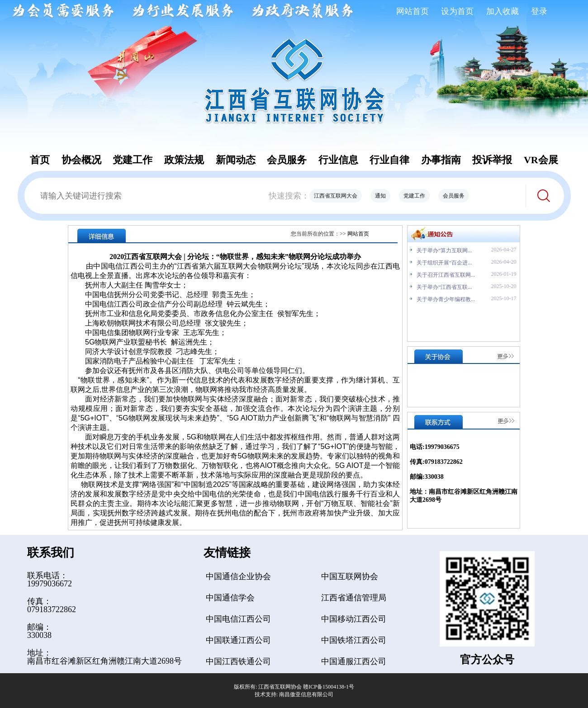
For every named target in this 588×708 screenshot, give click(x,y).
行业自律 (389, 160)
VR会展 (541, 160)
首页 (40, 160)
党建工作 (133, 160)
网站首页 (413, 11)
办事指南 (441, 160)
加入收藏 (503, 11)
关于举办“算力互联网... (444, 250)
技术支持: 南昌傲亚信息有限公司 (294, 694)
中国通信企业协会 (238, 576)
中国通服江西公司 (354, 661)
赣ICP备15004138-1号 (329, 687)
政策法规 (184, 160)
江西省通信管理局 (354, 598)
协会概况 (81, 160)
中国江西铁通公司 (238, 661)
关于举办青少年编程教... (446, 299)
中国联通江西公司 (238, 640)
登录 (539, 11)
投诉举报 (492, 160)
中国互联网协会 (350, 576)
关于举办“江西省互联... (444, 287)
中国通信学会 (230, 598)
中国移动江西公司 (354, 619)
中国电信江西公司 (238, 619)
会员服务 (287, 160)
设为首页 (457, 11)
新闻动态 (236, 160)
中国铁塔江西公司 (354, 640)
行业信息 (338, 160)
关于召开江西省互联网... (446, 275)
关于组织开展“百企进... (444, 263)
